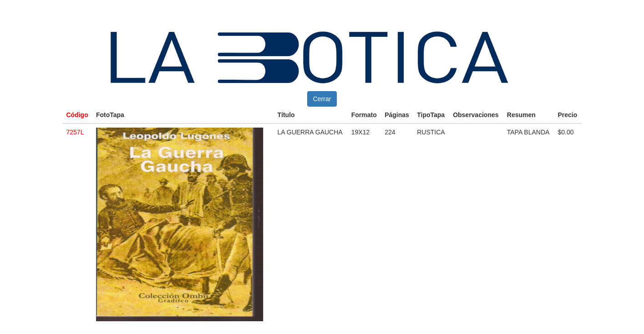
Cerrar (322, 99)
